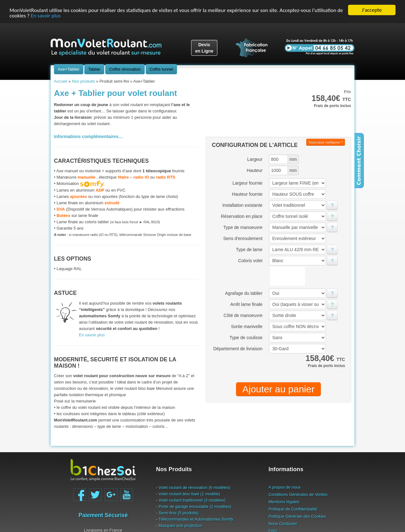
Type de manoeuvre (243, 227)
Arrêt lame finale (246, 304)
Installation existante (243, 205)
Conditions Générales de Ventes (298, 494)
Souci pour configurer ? (326, 142)
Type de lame (249, 250)
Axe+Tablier (69, 69)
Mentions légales (284, 501)
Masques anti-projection (180, 525)
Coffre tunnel (161, 69)
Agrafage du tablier (244, 293)
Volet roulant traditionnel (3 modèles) (192, 500)
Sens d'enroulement (243, 238)
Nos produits (83, 81)
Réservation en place (242, 216)
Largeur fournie (248, 183)
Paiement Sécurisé (103, 515)
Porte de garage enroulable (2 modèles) (195, 506)
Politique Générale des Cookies (297, 516)
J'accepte (372, 10)
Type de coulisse (246, 338)
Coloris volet (250, 261)
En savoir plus (46, 15)
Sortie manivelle (247, 326)
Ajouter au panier (279, 389)
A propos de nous (285, 487)
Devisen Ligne (204, 48)
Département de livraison (238, 349)
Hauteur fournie (247, 194)
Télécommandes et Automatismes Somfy (196, 519)
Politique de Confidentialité (293, 509)
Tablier (94, 69)
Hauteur (255, 170)
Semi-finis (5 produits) (178, 513)
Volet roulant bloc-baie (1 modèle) (189, 494)
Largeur (255, 159)
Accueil (61, 81)
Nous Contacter (283, 523)
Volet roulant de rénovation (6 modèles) (194, 487)
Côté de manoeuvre (243, 315)
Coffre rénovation (125, 69)
